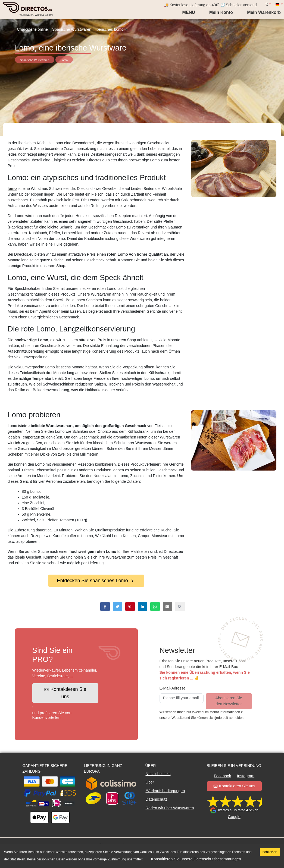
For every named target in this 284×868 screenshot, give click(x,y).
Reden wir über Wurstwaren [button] (170, 808)
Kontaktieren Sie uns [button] (65, 693)
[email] (168, 607)
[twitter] (118, 607)
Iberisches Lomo (110, 29)
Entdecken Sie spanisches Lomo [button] (96, 581)
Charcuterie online (33, 29)
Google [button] (234, 817)
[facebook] (105, 607)
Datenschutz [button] (157, 799)
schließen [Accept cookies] (270, 852)
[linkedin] (143, 607)
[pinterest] (130, 607)
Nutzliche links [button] (158, 774)
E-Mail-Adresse (173, 688)
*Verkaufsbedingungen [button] (165, 791)
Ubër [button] (150, 782)
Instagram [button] (246, 776)
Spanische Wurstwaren (72, 29)
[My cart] (265, 12)
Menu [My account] (188, 12)
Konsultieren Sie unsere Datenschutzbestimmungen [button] (196, 859)
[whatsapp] (155, 607)
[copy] (180, 607)
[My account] (221, 12)
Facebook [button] (222, 776)
